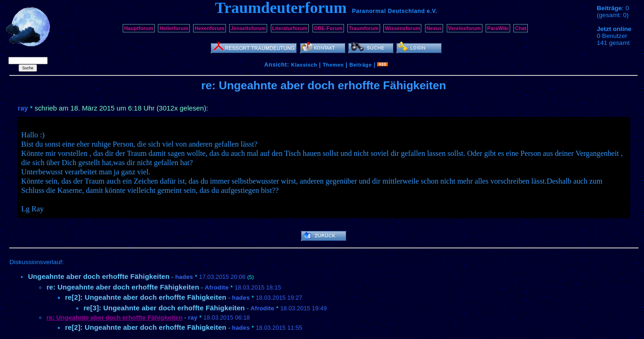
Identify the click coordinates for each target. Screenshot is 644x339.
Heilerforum (174, 28)
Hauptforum (139, 28)
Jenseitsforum (248, 28)
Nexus (434, 28)
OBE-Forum (328, 28)
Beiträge (361, 65)
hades (184, 277)
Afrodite (217, 287)
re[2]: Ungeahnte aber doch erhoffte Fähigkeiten (146, 297)
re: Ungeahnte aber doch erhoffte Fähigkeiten (123, 287)
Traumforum (364, 28)
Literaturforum (290, 28)
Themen (333, 65)
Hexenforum (209, 28)
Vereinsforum (465, 28)
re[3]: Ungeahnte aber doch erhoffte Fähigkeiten (164, 308)
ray (23, 108)
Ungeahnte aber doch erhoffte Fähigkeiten (99, 276)
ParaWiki (498, 28)
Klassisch (304, 65)
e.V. (432, 11)
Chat (521, 28)
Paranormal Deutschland (388, 11)
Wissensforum (402, 28)
